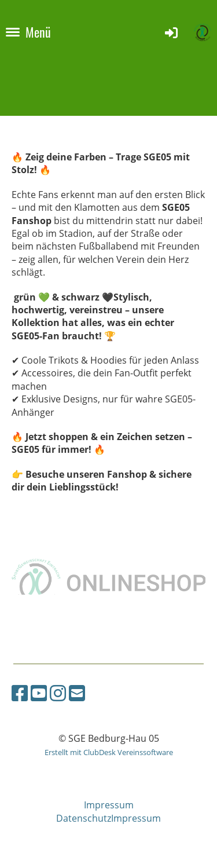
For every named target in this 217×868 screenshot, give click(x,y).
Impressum (109, 805)
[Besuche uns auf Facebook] (20, 693)
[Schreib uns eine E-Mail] (77, 693)
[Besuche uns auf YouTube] (39, 693)
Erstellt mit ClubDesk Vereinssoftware (109, 752)
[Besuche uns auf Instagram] (58, 693)
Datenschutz (84, 818)
